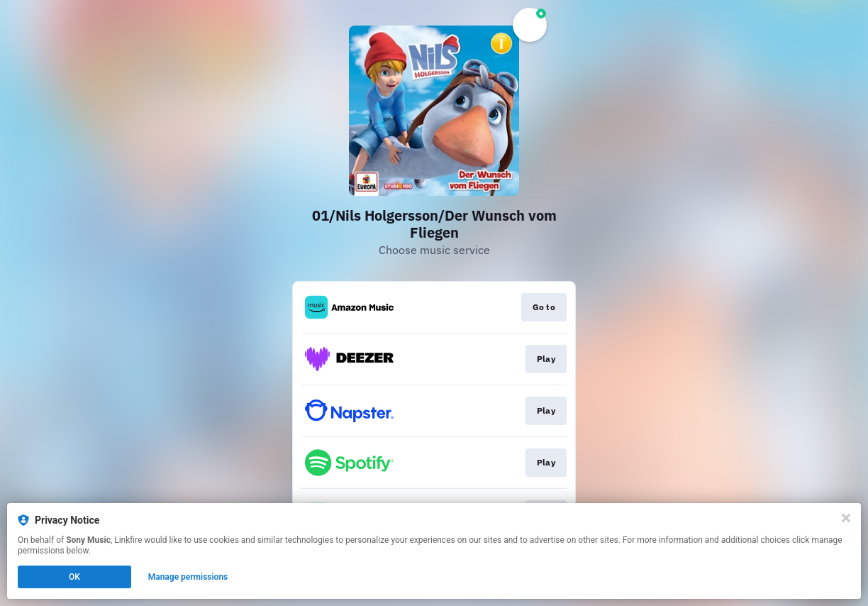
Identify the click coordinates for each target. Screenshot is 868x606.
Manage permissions (188, 577)
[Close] (846, 518)
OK (74, 577)
